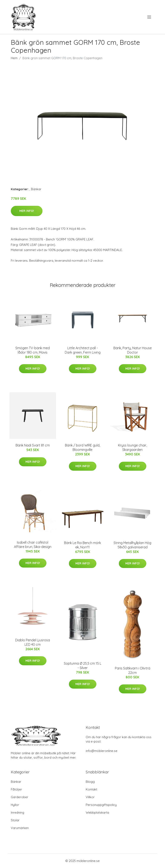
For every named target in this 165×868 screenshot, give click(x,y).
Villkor (90, 797)
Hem (14, 58)
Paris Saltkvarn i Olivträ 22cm (133, 670)
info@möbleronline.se (102, 751)
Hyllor (15, 805)
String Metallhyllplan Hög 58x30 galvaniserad (132, 545)
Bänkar (36, 189)
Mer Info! (27, 211)
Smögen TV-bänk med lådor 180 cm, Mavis (33, 350)
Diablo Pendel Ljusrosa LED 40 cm (33, 642)
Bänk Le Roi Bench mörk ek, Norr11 (82, 545)
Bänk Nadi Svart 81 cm (33, 445)
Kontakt (91, 789)
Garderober (20, 797)
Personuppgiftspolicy (101, 805)
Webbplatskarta (97, 812)
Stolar (15, 820)
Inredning (17, 812)
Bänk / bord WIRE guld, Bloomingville (82, 447)
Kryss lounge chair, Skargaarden (132, 447)
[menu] (149, 17)
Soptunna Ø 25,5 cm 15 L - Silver (83, 666)
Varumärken (20, 828)
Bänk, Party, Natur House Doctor (133, 350)
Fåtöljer (16, 789)
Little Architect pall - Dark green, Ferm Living (83, 350)
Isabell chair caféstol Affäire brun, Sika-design (33, 545)
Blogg (90, 782)
